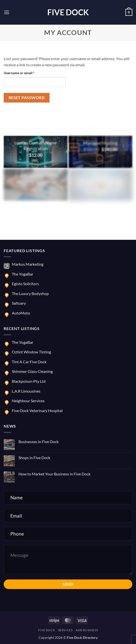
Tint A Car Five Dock (29, 362)
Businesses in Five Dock (39, 442)
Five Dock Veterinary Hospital (37, 410)
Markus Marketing (28, 264)
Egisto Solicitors (25, 284)
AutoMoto (21, 313)
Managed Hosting (100, 143)
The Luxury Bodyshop (30, 293)
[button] (7, 12)
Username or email (26, 72)
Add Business (87, 630)
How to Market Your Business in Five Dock (54, 474)
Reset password (27, 98)
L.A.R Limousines (26, 391)
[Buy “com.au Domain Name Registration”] (35, 164)
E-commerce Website (36, 175)
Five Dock (68, 12)
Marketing (100, 175)
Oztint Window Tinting (31, 352)
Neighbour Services (28, 401)
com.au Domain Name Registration (36, 146)
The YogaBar (23, 274)
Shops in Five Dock (34, 458)
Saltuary (19, 303)
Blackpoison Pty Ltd (29, 381)
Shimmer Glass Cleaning (32, 371)
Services (65, 630)
